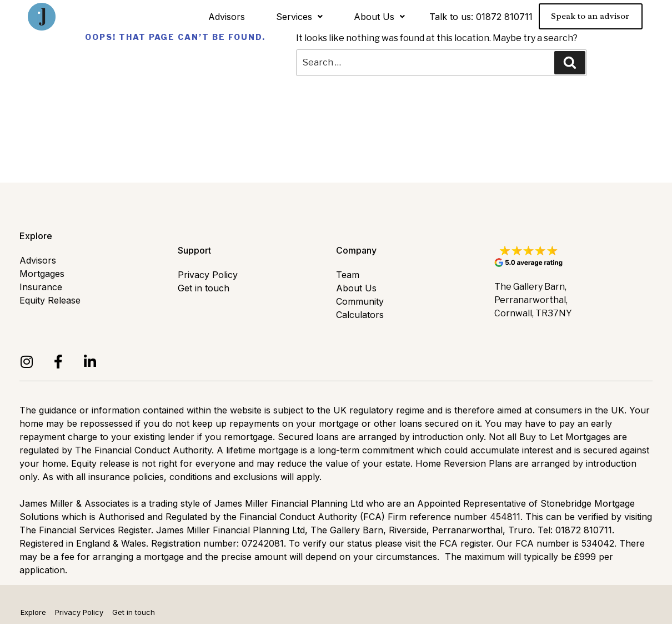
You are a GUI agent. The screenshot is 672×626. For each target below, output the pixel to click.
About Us (379, 17)
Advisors (227, 17)
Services (299, 17)
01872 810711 (504, 17)
